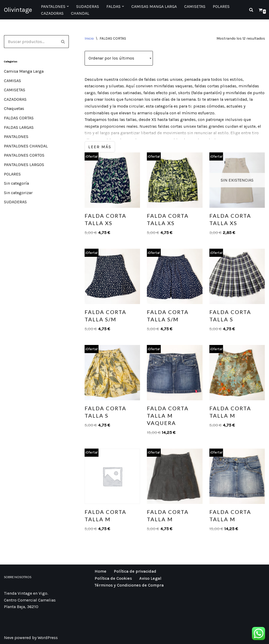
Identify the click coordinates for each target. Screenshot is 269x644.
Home (100, 571)
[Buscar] (251, 10)
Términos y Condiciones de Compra (129, 585)
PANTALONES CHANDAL (26, 146)
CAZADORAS (15, 99)
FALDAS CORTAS (19, 118)
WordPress (48, 638)
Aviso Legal (150, 578)
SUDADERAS (15, 202)
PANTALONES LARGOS (24, 165)
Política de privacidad (135, 571)
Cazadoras (52, 13)
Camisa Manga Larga (24, 71)
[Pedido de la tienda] (119, 58)
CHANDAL (80, 13)
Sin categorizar (18, 193)
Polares (221, 6)
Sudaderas (88, 6)
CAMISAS (12, 81)
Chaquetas (14, 108)
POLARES (12, 174)
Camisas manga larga (154, 6)
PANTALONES (16, 137)
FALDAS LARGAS (19, 127)
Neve (9, 638)
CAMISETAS (15, 90)
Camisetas (195, 6)
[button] (68, 6)
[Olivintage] (18, 10)
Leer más (100, 147)
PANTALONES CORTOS (24, 155)
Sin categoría (16, 183)
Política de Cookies (113, 578)
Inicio (89, 38)
